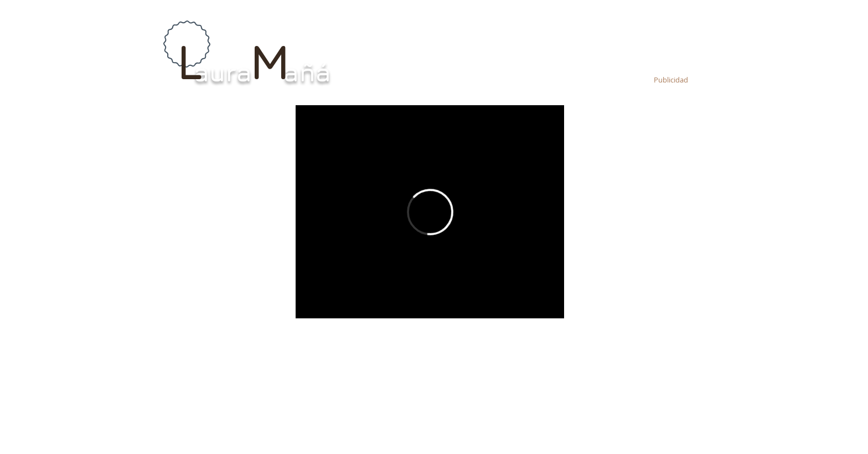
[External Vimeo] (430, 212)
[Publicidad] (671, 80)
